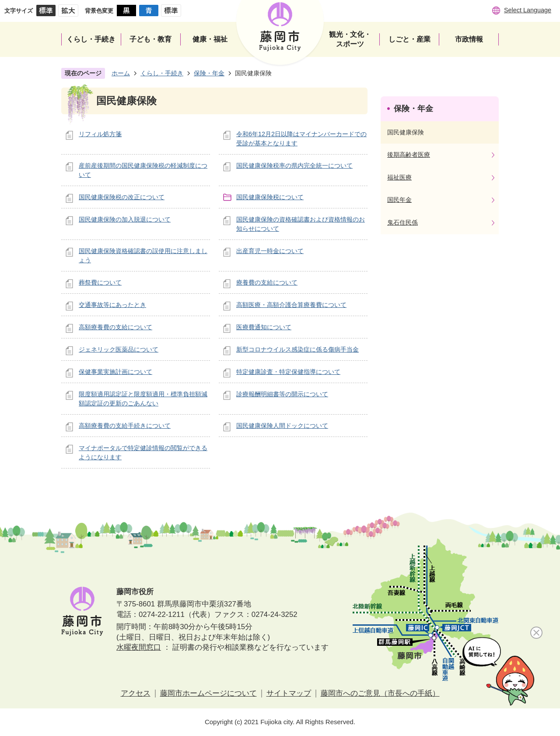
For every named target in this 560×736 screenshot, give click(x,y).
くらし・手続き (162, 73)
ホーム (121, 73)
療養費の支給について (267, 282)
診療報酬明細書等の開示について (282, 394)
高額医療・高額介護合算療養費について (291, 305)
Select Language (528, 10)
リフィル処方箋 (100, 134)
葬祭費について (100, 282)
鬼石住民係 (402, 222)
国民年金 (399, 200)
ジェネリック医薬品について (119, 349)
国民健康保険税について (270, 197)
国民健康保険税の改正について (122, 197)
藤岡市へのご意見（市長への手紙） (380, 693)
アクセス (136, 693)
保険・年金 (209, 73)
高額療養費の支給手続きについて (125, 426)
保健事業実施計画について (115, 372)
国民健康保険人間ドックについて (282, 426)
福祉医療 (399, 177)
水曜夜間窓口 (139, 647)
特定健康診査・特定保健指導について (288, 372)
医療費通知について (264, 327)
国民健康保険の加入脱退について (125, 219)
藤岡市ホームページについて (208, 693)
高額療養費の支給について (115, 327)
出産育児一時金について (270, 251)
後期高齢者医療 (409, 155)
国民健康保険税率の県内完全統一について (294, 166)
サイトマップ (289, 693)
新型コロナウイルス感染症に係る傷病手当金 (297, 349)
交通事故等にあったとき (112, 305)
